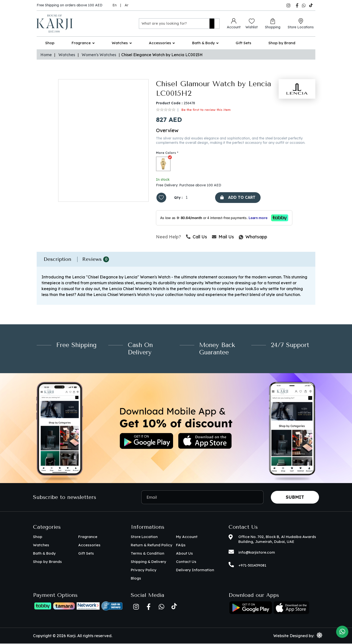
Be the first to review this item (206, 110)
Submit (295, 498)
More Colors (166, 153)
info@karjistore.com (257, 553)
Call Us (197, 237)
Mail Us (223, 237)
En (115, 5)
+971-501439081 (252, 566)
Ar (126, 5)
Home (46, 55)
